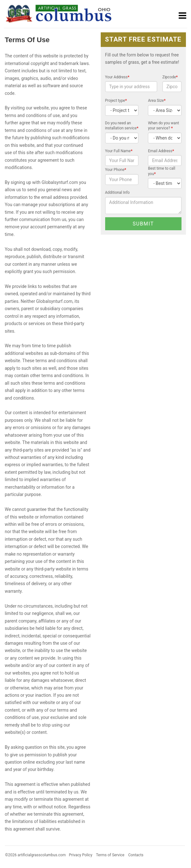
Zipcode (170, 77)
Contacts (136, 855)
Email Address (161, 151)
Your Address (117, 77)
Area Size (157, 101)
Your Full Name (119, 151)
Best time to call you (162, 171)
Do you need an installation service (122, 126)
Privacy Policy (80, 855)
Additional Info (118, 193)
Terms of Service (110, 855)
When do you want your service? (163, 126)
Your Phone (116, 170)
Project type (116, 101)
